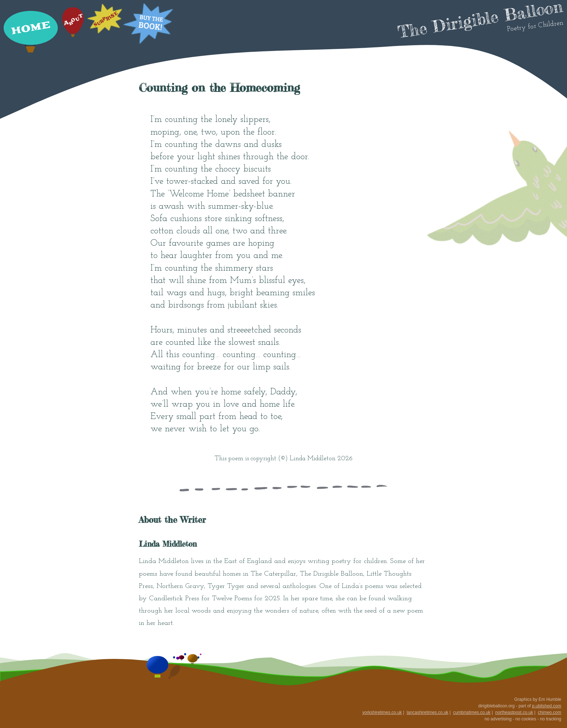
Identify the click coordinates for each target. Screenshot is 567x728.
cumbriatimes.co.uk (472, 712)
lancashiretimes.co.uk (427, 712)
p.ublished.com (547, 706)
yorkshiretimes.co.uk (382, 712)
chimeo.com (549, 712)
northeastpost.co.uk (514, 712)
